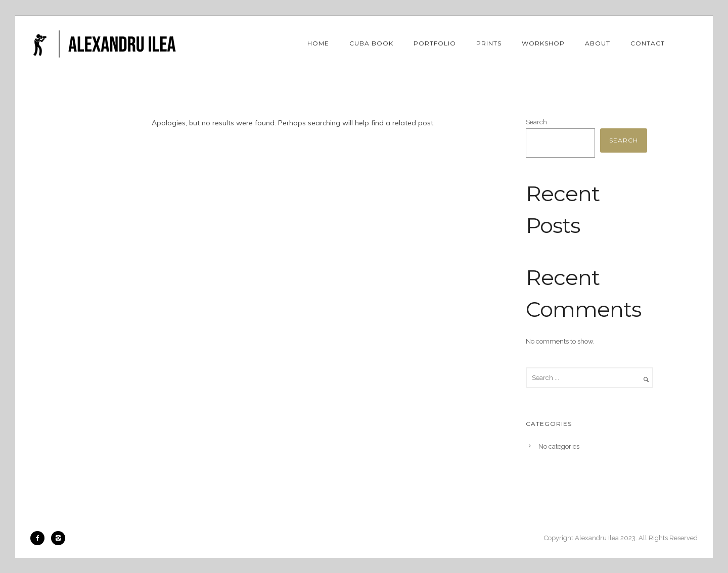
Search (536, 122)
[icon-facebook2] (40, 538)
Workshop (543, 43)
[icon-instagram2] (58, 538)
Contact (648, 43)
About (598, 43)
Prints (489, 43)
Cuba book (371, 43)
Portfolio (435, 43)
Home (318, 43)
